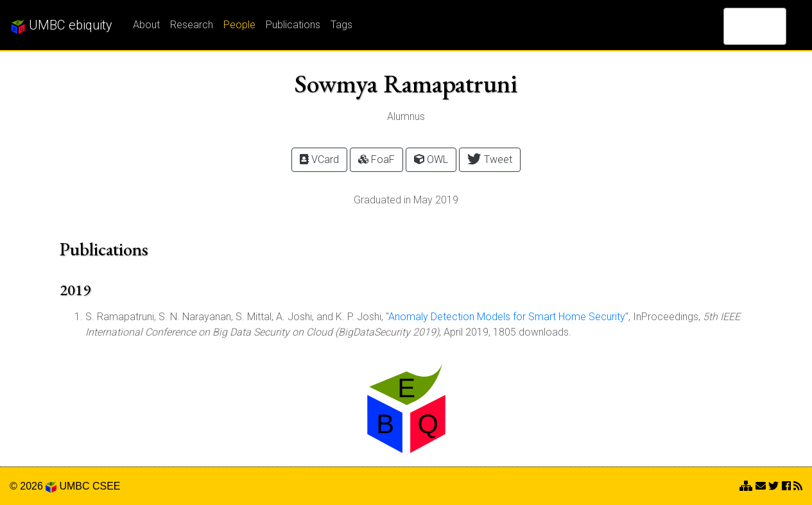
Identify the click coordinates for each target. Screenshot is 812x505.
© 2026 (33, 486)
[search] (738, 26)
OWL (431, 159)
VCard (319, 159)
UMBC (74, 486)
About (146, 25)
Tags (341, 25)
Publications (293, 25)
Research (192, 25)
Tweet (489, 159)
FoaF (376, 159)
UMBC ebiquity (61, 26)
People (239, 25)
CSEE (107, 486)
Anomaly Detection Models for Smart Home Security (507, 317)
